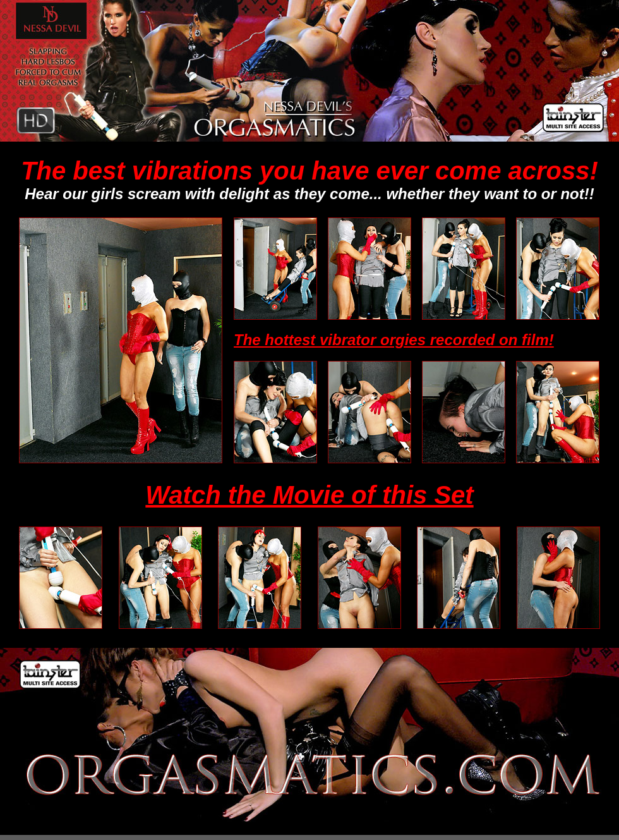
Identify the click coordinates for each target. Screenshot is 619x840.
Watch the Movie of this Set (309, 495)
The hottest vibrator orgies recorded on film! (394, 340)
